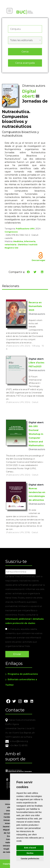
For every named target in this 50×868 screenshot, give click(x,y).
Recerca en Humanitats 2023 (35, 306)
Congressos (11, 232)
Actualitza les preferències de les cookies (25, 2)
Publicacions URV (25, 229)
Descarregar (39, 260)
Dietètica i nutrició (28, 245)
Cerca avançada (25, 63)
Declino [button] (30, 853)
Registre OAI (11, 248)
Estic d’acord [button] (30, 848)
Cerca (25, 52)
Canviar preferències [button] (30, 859)
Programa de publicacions (23, 674)
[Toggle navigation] (10, 11)
